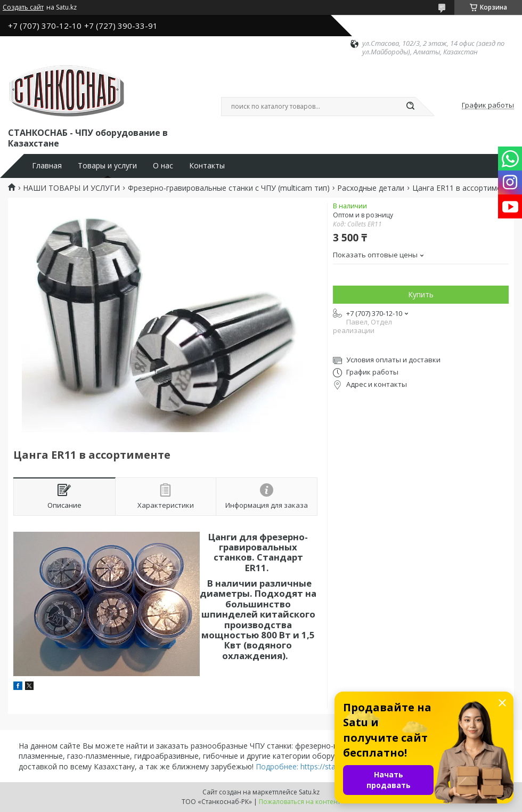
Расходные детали (371, 188)
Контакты (207, 166)
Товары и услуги (107, 166)
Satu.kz (309, 792)
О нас (163, 166)
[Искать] (410, 107)
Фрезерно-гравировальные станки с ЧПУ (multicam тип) (229, 188)
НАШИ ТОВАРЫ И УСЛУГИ (71, 188)
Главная (47, 166)
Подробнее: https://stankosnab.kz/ (316, 766)
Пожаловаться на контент (300, 802)
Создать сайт (23, 7)
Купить (421, 294)
